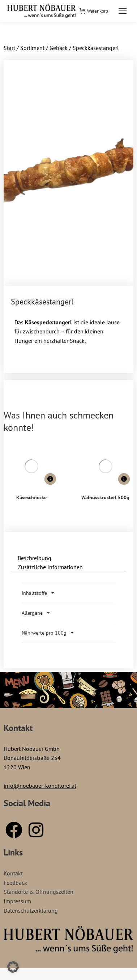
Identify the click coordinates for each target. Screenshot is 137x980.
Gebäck (59, 48)
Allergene (32, 613)
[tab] (68, 593)
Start (9, 48)
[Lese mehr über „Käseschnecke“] (50, 479)
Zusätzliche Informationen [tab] (50, 567)
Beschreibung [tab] (35, 558)
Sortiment (32, 48)
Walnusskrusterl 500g (105, 497)
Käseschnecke (31, 497)
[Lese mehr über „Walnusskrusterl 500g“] (124, 479)
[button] (13, 967)
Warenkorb (94, 11)
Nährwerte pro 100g (44, 633)
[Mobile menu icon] (123, 11)
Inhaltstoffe (34, 593)
